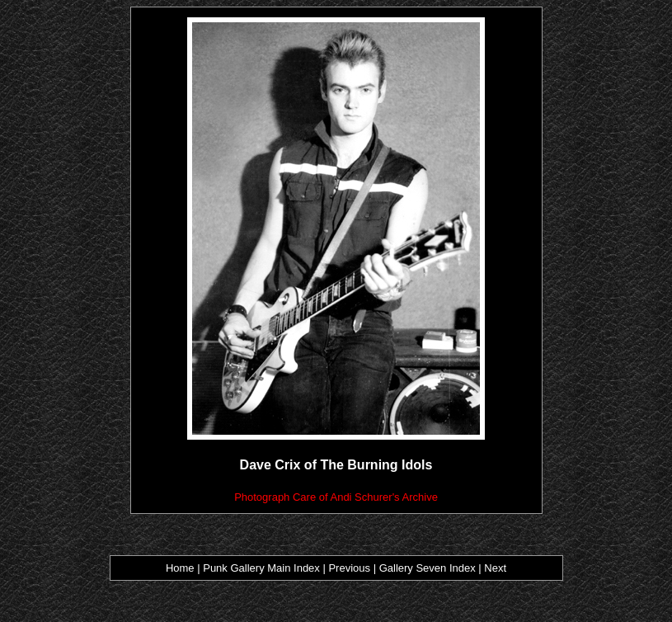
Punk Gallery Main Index (261, 568)
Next (495, 568)
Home (180, 568)
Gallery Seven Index (428, 568)
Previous (350, 568)
